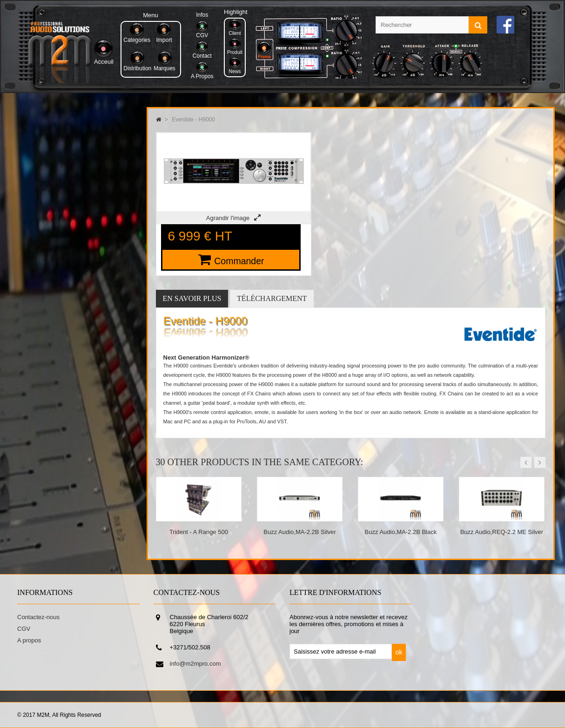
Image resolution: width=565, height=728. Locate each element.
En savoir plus (192, 298)
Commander (239, 261)
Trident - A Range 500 (199, 532)
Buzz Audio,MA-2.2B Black (401, 532)
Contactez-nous (38, 617)
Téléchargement (272, 298)
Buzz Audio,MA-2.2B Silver (299, 532)
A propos (29, 640)
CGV (24, 629)
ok (399, 652)
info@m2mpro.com (195, 664)
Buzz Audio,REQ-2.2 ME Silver (502, 532)
